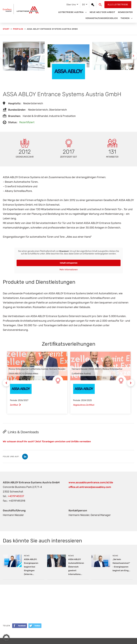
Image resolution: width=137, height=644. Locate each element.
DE (84, 5)
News (27, 556)
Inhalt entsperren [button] (68, 263)
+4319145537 (16, 496)
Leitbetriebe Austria (71, 12)
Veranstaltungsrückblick (102, 18)
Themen (125, 18)
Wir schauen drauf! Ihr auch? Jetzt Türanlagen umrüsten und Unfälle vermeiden (47, 441)
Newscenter (125, 12)
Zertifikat (14, 405)
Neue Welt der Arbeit (102, 12)
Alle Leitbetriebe (118, 5)
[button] (100, 5)
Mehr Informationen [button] (69, 270)
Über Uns (71, 5)
